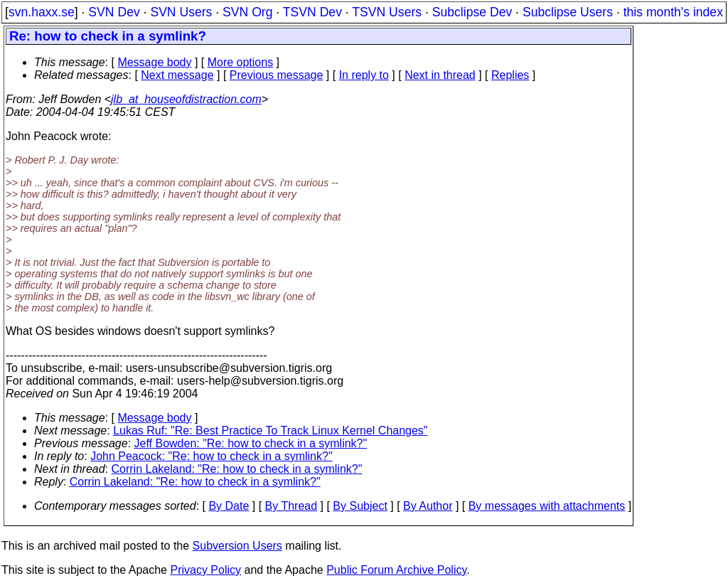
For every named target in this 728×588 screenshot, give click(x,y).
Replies (510, 75)
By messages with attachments (547, 506)
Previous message (277, 75)
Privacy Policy (205, 570)
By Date (229, 506)
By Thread (291, 506)
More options (241, 62)
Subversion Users (237, 546)
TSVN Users (387, 12)
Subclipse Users (568, 12)
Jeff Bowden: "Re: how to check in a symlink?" (251, 443)
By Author (428, 506)
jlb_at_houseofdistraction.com (186, 99)
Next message (177, 75)
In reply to (364, 75)
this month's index (673, 12)
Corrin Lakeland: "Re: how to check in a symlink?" (237, 469)
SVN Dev (114, 12)
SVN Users (181, 12)
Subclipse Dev (472, 12)
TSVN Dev (312, 12)
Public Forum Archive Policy (396, 570)
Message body (154, 62)
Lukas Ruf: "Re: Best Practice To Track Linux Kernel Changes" (270, 431)
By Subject (360, 506)
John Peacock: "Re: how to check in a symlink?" (211, 456)
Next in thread (440, 75)
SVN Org (247, 12)
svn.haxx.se (42, 12)
